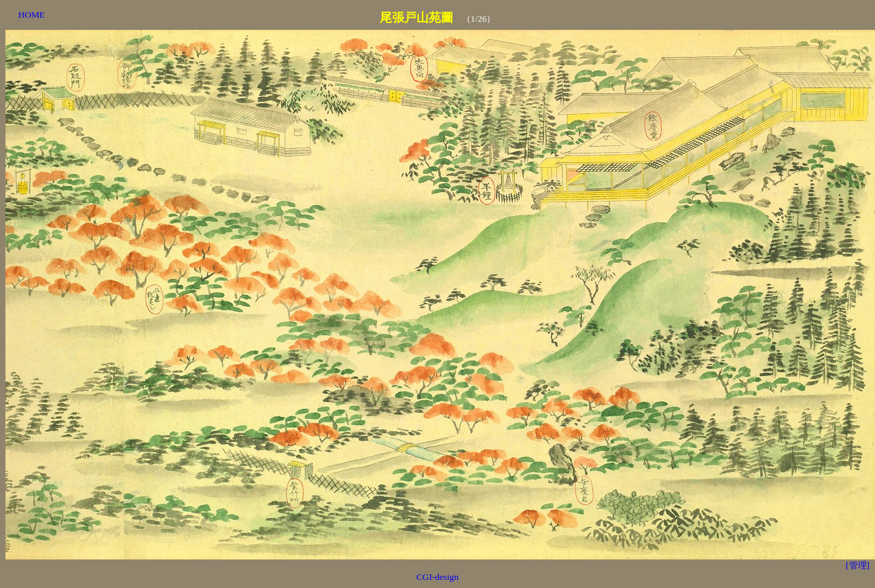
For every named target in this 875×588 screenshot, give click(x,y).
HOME (32, 15)
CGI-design (437, 577)
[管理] (858, 565)
